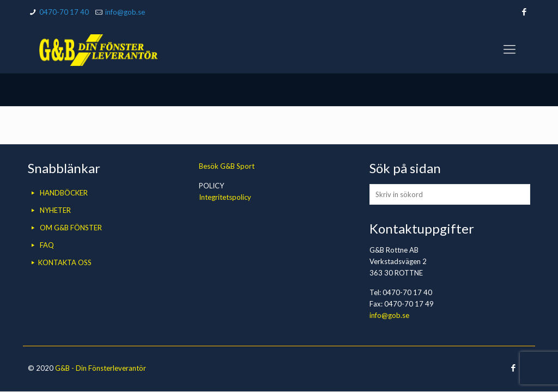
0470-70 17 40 (64, 12)
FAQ (47, 245)
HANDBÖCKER (64, 193)
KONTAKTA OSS (65, 262)
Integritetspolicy (225, 197)
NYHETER (55, 210)
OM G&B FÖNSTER (71, 228)
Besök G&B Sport (227, 166)
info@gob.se (125, 12)
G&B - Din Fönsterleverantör (101, 368)
